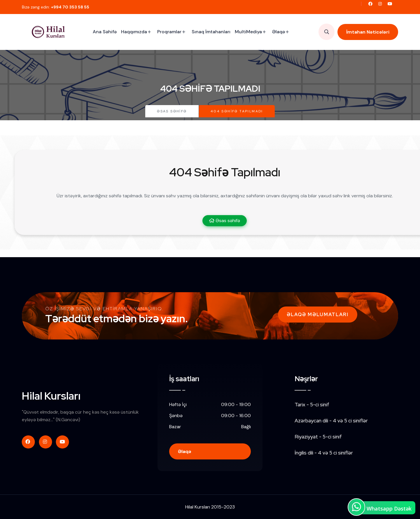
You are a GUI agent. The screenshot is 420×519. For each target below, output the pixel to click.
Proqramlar (169, 32)
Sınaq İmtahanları (211, 32)
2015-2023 (223, 507)
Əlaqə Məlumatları (318, 315)
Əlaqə (279, 32)
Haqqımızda (134, 32)
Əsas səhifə (172, 111)
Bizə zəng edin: (56, 7)
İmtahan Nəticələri (368, 32)
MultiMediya (248, 32)
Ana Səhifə (105, 32)
